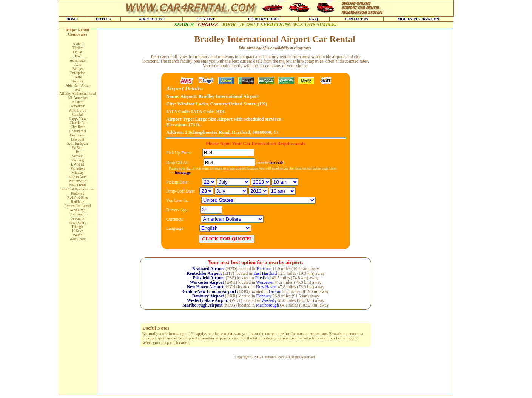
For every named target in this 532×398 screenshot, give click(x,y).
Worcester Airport (207, 282)
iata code (277, 163)
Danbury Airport (208, 296)
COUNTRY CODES (264, 19)
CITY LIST (206, 19)
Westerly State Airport (208, 300)
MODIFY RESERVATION (418, 19)
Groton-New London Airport (209, 291)
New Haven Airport (205, 287)
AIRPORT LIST (151, 19)
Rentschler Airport (204, 273)
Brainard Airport (208, 269)
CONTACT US (356, 19)
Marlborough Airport (202, 305)
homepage (183, 173)
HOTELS (103, 19)
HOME (72, 19)
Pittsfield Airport (209, 278)
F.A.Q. (314, 19)
